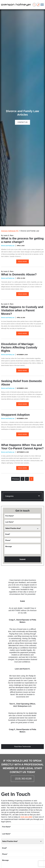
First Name (10, 516)
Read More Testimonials (22, 747)
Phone (8, 540)
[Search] (34, 5)
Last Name (10, 522)
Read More (23, 261)
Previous (16, 479)
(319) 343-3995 (26, 817)
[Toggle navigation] (42, 5)
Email (8, 534)
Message (9, 546)
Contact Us (23, 122)
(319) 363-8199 (23, 779)
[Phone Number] (38, 5)
